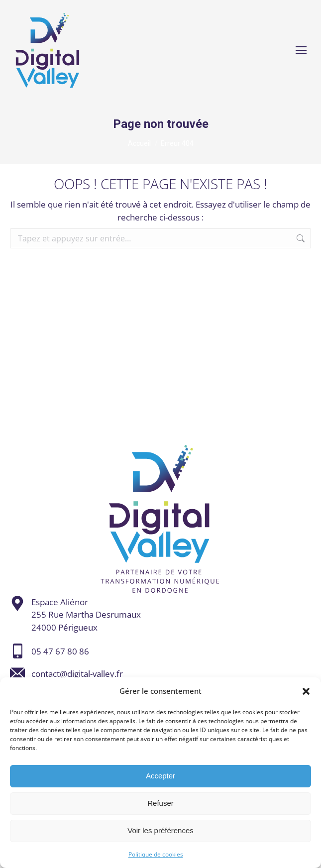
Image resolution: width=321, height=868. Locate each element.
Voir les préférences (160, 830)
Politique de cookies (156, 854)
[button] (306, 691)
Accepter (160, 776)
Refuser (160, 803)
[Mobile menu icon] (301, 50)
